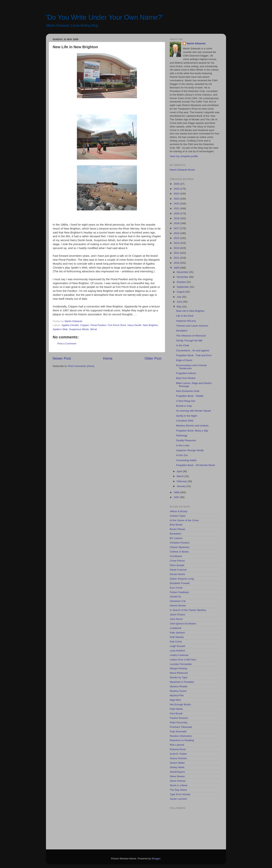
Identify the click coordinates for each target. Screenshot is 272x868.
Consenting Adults (186, 460)
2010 (177, 263)
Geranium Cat (178, 601)
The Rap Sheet (178, 790)
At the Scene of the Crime (184, 520)
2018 (177, 223)
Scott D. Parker (178, 754)
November (183, 277)
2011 (177, 258)
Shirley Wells (177, 767)
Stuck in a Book (179, 785)
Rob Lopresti (177, 745)
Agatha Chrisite (70, 325)
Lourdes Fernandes (181, 664)
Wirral (94, 329)
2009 (177, 268)
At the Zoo (182, 455)
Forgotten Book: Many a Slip (192, 431)
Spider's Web (60, 329)
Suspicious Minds (79, 329)
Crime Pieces (177, 561)
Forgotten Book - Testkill (190, 396)
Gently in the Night (187, 416)
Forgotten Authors (186, 373)
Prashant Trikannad (181, 727)
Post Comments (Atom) (81, 366)
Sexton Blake (177, 763)
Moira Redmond (179, 673)
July (179, 297)
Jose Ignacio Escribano (183, 624)
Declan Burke (177, 574)
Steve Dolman (178, 781)
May (179, 307)
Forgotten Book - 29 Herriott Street (196, 465)
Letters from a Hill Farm (183, 660)
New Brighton (150, 325)
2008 (177, 492)
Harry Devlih (134, 325)
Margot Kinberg (178, 668)
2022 (177, 204)
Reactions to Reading (182, 740)
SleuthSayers (177, 772)
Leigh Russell (177, 646)
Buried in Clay (184, 406)
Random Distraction (181, 736)
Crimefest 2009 (185, 421)
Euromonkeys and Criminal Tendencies (191, 367)
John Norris (176, 619)
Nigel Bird (175, 700)
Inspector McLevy (186, 321)
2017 (177, 228)
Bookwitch (176, 534)
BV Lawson (176, 538)
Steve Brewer (177, 776)
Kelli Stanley (177, 637)
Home (108, 358)
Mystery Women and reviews (192, 426)
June (180, 302)
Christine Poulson (180, 543)
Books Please (178, 529)
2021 (177, 208)
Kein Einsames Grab (188, 391)
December (183, 272)
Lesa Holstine (177, 651)
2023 (177, 199)
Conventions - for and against (193, 350)
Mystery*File (177, 695)
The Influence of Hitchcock (191, 336)
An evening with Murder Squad (193, 411)
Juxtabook (176, 628)
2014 (177, 243)
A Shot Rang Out (186, 401)
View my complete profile (184, 156)
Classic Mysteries (180, 547)
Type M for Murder (180, 794)
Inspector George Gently (190, 450)
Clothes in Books (179, 552)
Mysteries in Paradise (182, 682)
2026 (177, 184)
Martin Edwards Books (182, 170)
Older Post (153, 358)
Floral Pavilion (98, 325)
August (181, 292)
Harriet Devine (178, 606)
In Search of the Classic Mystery (188, 610)
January (182, 486)
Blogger (156, 859)
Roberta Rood (178, 749)
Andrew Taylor (178, 516)
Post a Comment (67, 344)
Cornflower (176, 556)
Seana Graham (178, 758)
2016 (177, 233)
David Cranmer (178, 570)
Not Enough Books (180, 704)
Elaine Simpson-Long (182, 579)
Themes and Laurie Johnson (192, 326)
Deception (182, 331)
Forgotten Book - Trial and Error (194, 355)
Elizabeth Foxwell (180, 583)
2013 (177, 248)
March (181, 476)
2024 (177, 194)
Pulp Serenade (178, 731)
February (182, 481)
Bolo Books (176, 525)
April (180, 471)
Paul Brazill (176, 713)
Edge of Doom (184, 360)
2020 (177, 213)
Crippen (85, 325)
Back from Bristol (186, 378)
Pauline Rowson (179, 718)
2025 (177, 189)
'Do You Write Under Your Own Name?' (104, 17)
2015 (177, 238)
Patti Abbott (176, 709)
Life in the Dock (185, 316)
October (182, 282)
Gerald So (175, 597)
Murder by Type (179, 677)
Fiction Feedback (179, 592)
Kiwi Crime (176, 642)
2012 (177, 253)
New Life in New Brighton (190, 311)
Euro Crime (176, 588)
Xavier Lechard (178, 799)
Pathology (182, 436)
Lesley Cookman (179, 655)
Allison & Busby (179, 511)
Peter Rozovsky (179, 722)
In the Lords (183, 445)
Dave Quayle (177, 565)
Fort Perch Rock (117, 325)
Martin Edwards (196, 43)
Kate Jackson (177, 633)
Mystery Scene (178, 691)
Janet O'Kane (177, 615)
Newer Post (62, 358)
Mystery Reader (179, 686)
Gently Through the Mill (189, 341)
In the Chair (183, 345)
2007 (177, 497)
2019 (177, 218)
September (183, 287)
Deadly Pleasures (186, 440)
